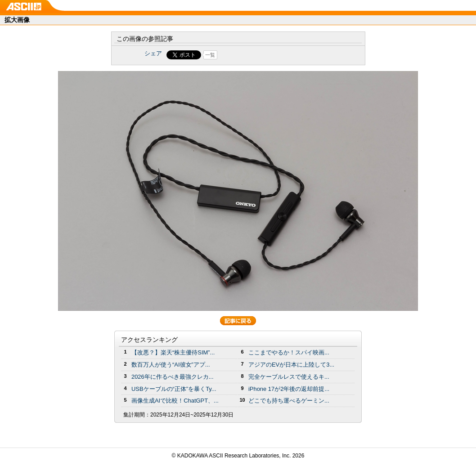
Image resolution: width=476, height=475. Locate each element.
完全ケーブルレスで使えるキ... (289, 377)
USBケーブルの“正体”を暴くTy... (174, 389)
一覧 (210, 55)
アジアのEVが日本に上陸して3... (291, 365)
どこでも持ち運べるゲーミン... (289, 401)
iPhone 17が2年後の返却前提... (289, 389)
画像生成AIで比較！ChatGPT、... (175, 401)
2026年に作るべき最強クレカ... (173, 377)
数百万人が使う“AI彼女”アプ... (171, 365)
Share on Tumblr (272, 55)
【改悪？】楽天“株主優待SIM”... (173, 352)
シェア (153, 53)
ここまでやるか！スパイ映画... (289, 352)
